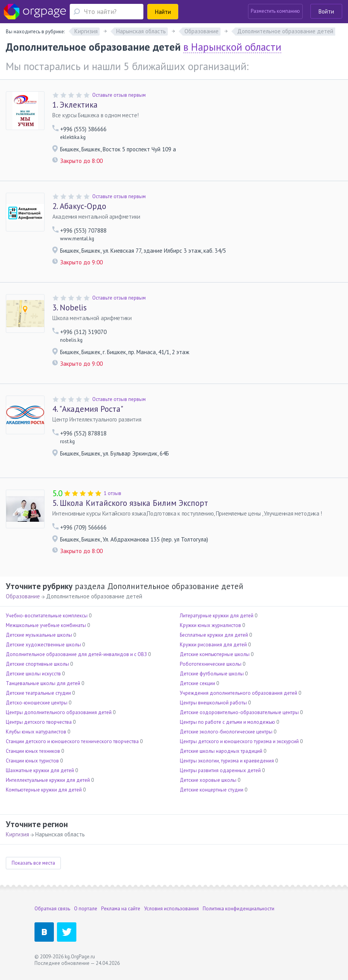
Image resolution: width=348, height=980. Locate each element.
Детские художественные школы (43, 645)
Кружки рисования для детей (213, 645)
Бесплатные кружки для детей (214, 635)
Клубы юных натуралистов (36, 732)
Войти (326, 11)
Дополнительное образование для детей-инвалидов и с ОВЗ (76, 654)
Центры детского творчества (39, 722)
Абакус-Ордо (79, 206)
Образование (23, 596)
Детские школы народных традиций (221, 751)
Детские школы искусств (33, 674)
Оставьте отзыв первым (119, 95)
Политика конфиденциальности (239, 909)
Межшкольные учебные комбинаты (46, 625)
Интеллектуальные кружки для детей (48, 780)
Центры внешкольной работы (213, 703)
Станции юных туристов (32, 761)
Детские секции (197, 683)
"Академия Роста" (88, 409)
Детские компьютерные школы (215, 654)
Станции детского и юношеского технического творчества (72, 741)
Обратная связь (52, 909)
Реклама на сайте (121, 909)
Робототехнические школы (211, 664)
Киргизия (17, 834)
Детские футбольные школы (212, 674)
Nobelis (70, 308)
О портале (86, 909)
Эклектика (75, 105)
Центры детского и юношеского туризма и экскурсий (239, 741)
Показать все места (33, 863)
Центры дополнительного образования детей (59, 712)
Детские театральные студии (38, 693)
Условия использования (171, 909)
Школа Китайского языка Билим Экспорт (130, 503)
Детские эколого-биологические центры (226, 732)
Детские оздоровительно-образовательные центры (239, 712)
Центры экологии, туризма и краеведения (227, 761)
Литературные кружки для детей (217, 616)
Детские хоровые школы (208, 780)
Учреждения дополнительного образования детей (239, 693)
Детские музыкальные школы (39, 635)
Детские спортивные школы (37, 664)
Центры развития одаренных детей (220, 770)
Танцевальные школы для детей (43, 683)
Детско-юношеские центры (37, 703)
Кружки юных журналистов (210, 625)
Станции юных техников (33, 751)
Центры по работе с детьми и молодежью (227, 722)
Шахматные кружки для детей (40, 770)
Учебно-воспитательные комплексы (47, 616)
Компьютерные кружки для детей (44, 790)
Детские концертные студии (212, 790)
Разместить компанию (275, 11)
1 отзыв (113, 493)
